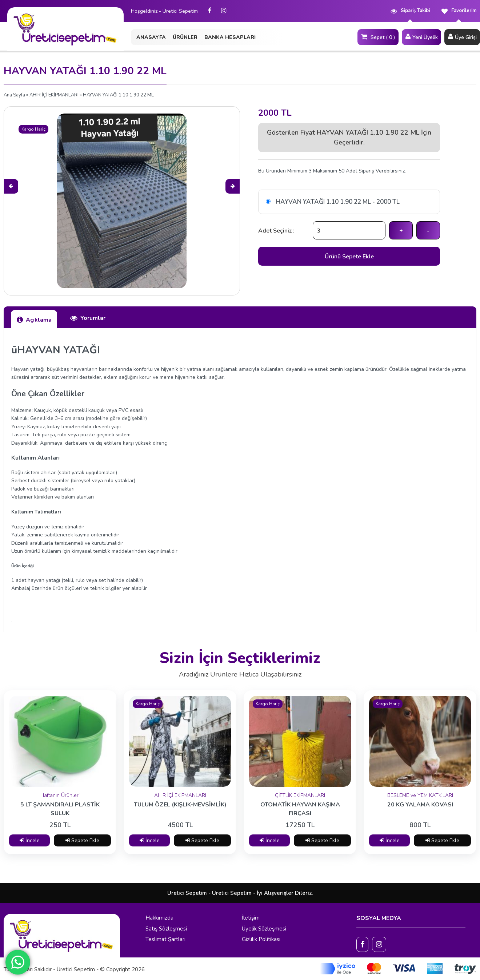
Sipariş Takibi (410, 11)
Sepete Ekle (82, 840)
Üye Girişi (462, 37)
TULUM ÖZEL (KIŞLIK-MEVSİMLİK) (180, 805)
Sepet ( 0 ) (378, 37)
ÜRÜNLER (185, 37)
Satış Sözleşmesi (166, 929)
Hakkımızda (159, 918)
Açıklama (34, 320)
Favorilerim (459, 11)
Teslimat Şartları (165, 939)
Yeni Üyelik (421, 37)
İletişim (251, 918)
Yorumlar (88, 318)
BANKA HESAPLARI (230, 37)
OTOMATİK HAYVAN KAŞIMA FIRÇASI (300, 809)
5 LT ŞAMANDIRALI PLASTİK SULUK (60, 809)
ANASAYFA (151, 37)
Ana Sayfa (14, 95)
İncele (30, 840)
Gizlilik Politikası (261, 939)
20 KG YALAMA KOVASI (420, 805)
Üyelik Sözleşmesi (264, 929)
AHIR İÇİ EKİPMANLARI (54, 95)
